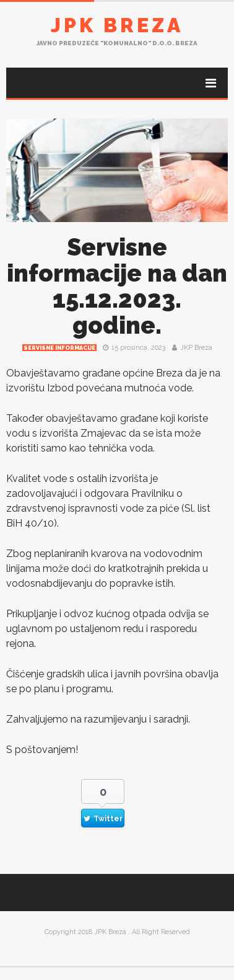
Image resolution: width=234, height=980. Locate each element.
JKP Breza (196, 348)
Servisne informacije (59, 348)
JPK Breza (117, 25)
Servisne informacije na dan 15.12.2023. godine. (117, 286)
